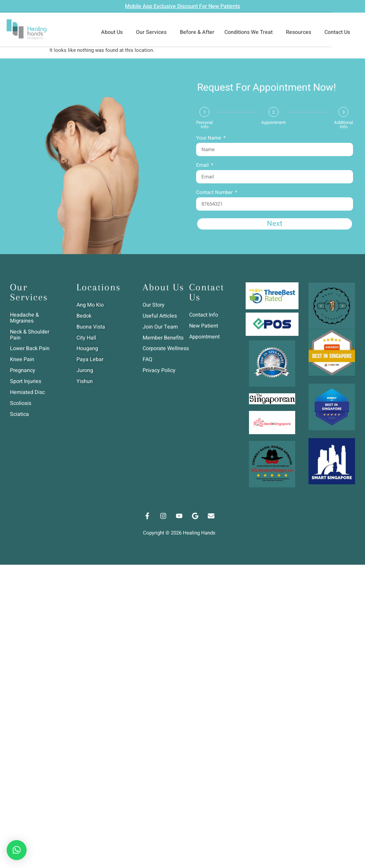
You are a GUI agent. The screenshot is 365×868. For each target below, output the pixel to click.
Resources (300, 32)
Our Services (153, 32)
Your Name (209, 139)
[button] (17, 850)
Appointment (273, 122)
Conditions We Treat (250, 32)
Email (203, 166)
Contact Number (215, 193)
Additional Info (344, 125)
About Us (114, 32)
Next (275, 224)
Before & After (197, 32)
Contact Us (339, 32)
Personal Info (204, 125)
